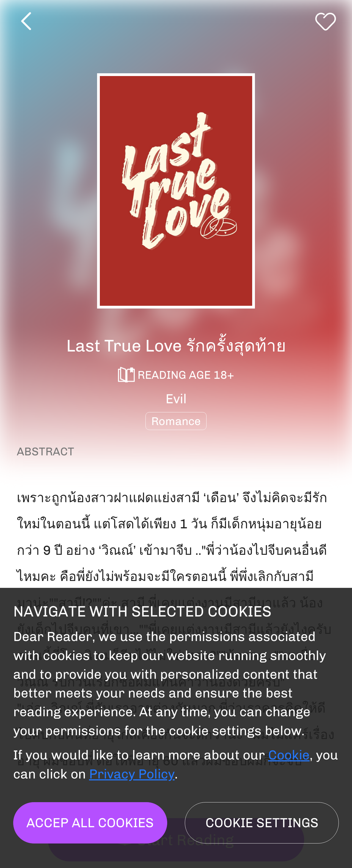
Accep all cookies (90, 823)
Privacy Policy (132, 774)
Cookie (289, 755)
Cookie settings (262, 823)
